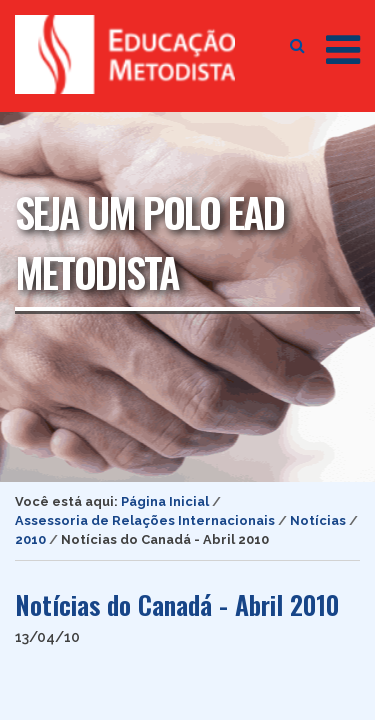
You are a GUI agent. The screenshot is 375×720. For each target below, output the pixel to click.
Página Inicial (165, 501)
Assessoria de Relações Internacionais (145, 520)
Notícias (318, 520)
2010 (30, 539)
